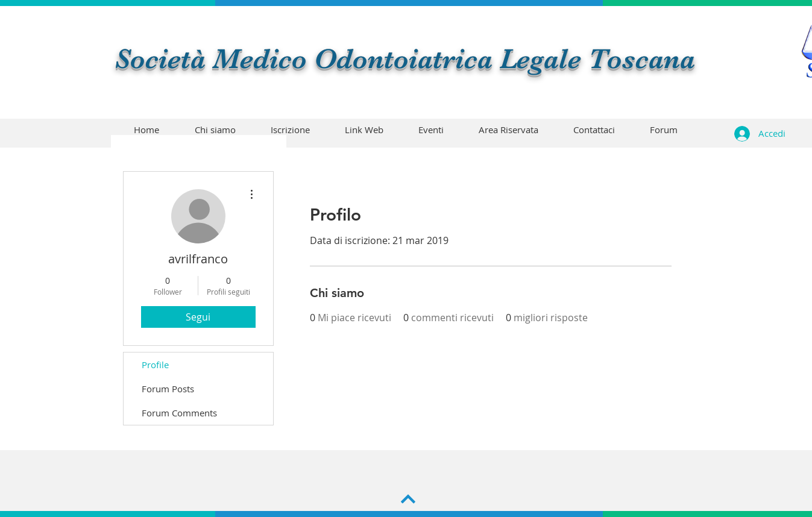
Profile (155, 365)
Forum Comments (179, 413)
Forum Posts (168, 389)
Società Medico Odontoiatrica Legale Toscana (405, 59)
